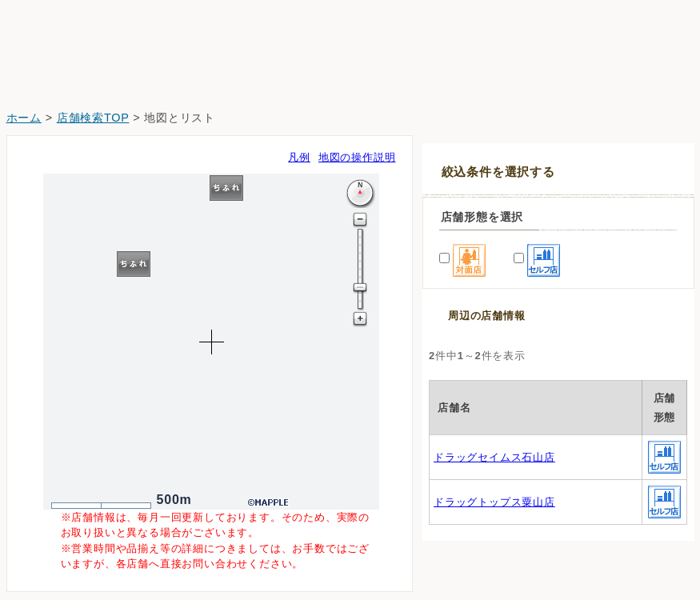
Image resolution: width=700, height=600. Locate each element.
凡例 (299, 157)
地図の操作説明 (357, 157)
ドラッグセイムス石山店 (494, 457)
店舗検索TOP (93, 118)
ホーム (24, 118)
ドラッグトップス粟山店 (494, 502)
